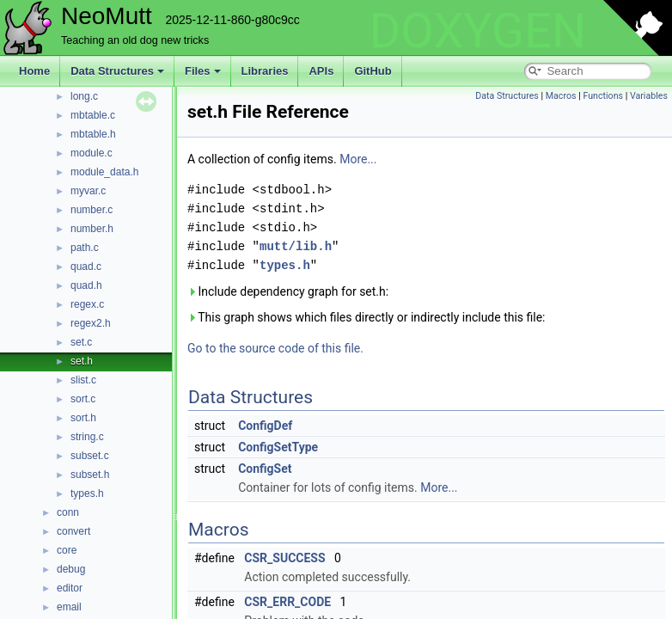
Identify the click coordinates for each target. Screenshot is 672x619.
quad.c (86, 267)
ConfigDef (265, 426)
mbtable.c (93, 115)
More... (358, 159)
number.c (92, 210)
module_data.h (104, 172)
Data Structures (117, 71)
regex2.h (91, 323)
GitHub (373, 71)
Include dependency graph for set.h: (288, 291)
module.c (92, 153)
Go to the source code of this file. (275, 348)
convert (73, 531)
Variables (649, 96)
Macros (561, 96)
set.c (81, 342)
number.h (92, 229)
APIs (321, 71)
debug (71, 569)
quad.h (86, 285)
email (69, 607)
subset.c (90, 456)
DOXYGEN (477, 31)
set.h (82, 361)
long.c (84, 96)
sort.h (83, 418)
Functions (603, 96)
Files (203, 71)
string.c (87, 437)
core (67, 550)
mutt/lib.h (296, 246)
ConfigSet (265, 469)
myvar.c (88, 191)
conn (68, 512)
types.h (87, 493)
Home (34, 71)
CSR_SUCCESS (284, 558)
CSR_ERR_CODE (287, 602)
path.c (85, 248)
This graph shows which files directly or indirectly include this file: (367, 317)
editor (70, 588)
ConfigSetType (278, 447)
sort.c (83, 399)
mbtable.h (93, 134)
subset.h (90, 475)
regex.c (87, 304)
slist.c (83, 380)
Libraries (265, 71)
